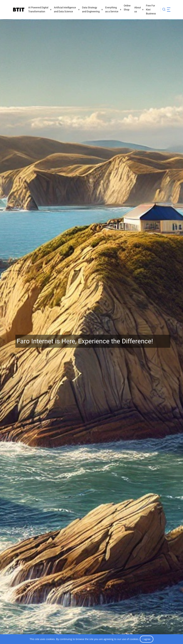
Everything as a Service (112, 9)
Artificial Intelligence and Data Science (65, 9)
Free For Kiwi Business (151, 10)
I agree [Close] (147, 639)
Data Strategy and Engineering (91, 9)
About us (138, 9)
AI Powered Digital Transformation (38, 9)
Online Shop (127, 8)
